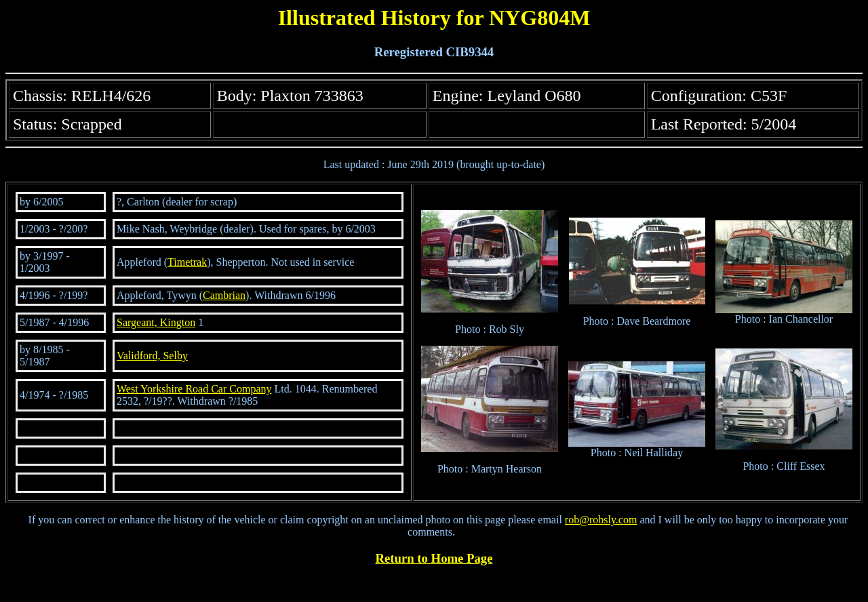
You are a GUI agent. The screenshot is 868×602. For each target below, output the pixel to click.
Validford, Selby (152, 356)
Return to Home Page (434, 558)
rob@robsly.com (601, 520)
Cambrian (224, 295)
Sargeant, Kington (156, 322)
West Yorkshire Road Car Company (194, 389)
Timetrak (187, 262)
